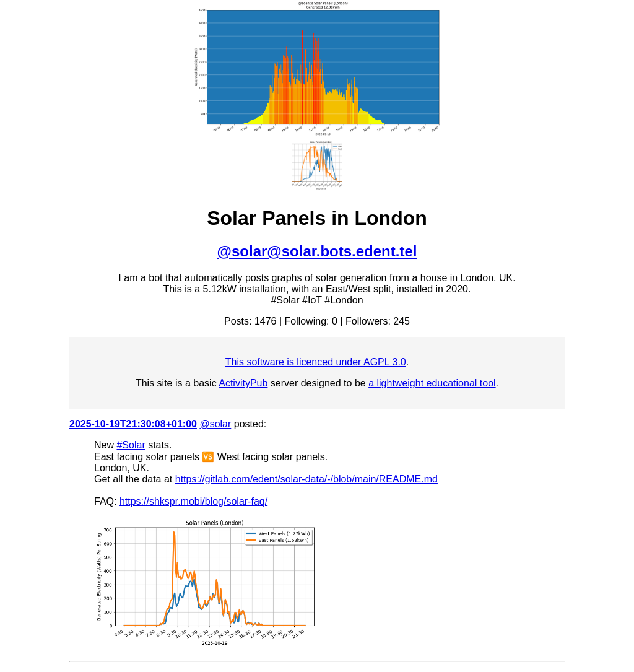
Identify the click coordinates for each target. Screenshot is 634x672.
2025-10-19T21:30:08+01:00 (133, 424)
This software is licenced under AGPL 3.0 (316, 362)
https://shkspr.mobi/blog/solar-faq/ (193, 501)
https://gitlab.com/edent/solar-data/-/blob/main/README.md (306, 479)
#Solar (131, 445)
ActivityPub (243, 383)
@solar (215, 424)
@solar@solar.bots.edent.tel (317, 251)
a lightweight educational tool (432, 383)
